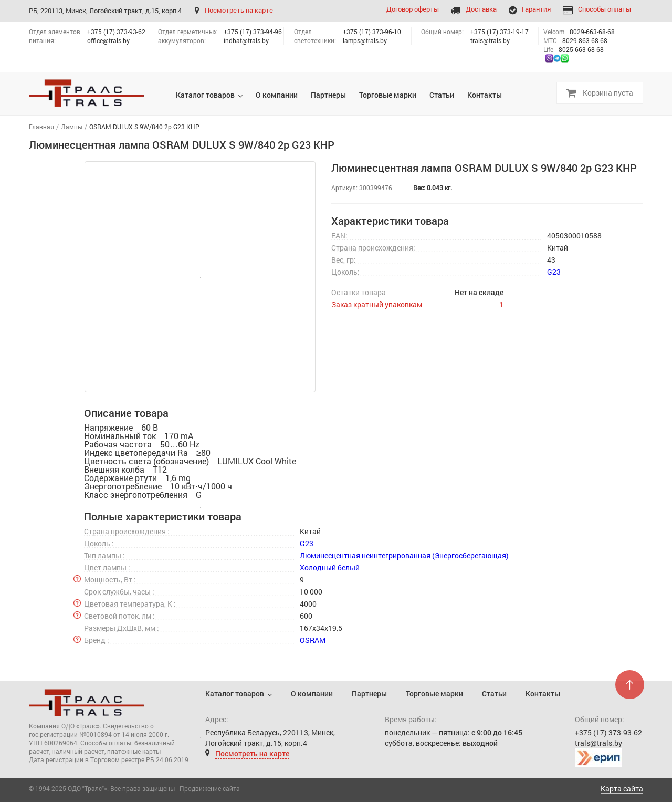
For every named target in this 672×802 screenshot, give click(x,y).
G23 (554, 272)
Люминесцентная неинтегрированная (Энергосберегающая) (404, 555)
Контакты (543, 694)
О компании (312, 694)
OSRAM (313, 640)
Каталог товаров (235, 694)
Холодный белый (330, 567)
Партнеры (369, 694)
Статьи (494, 694)
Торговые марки (434, 694)
